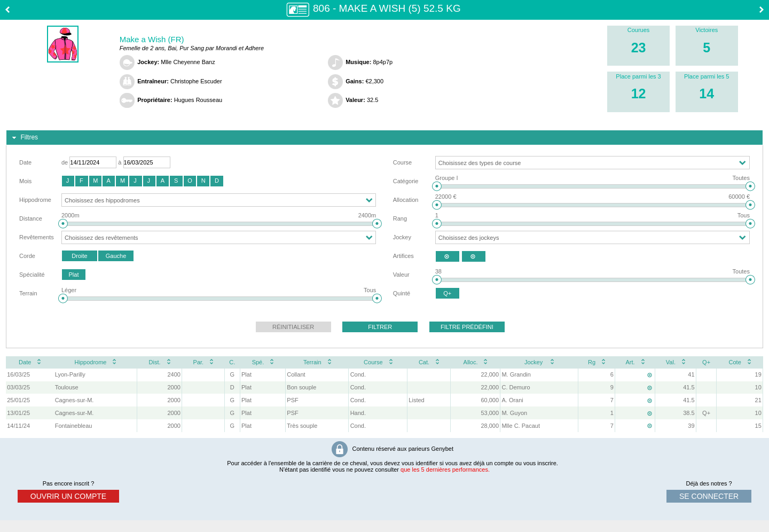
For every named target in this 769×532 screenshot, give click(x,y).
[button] (68, 181)
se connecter (709, 496)
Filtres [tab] (24, 138)
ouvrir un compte (68, 496)
